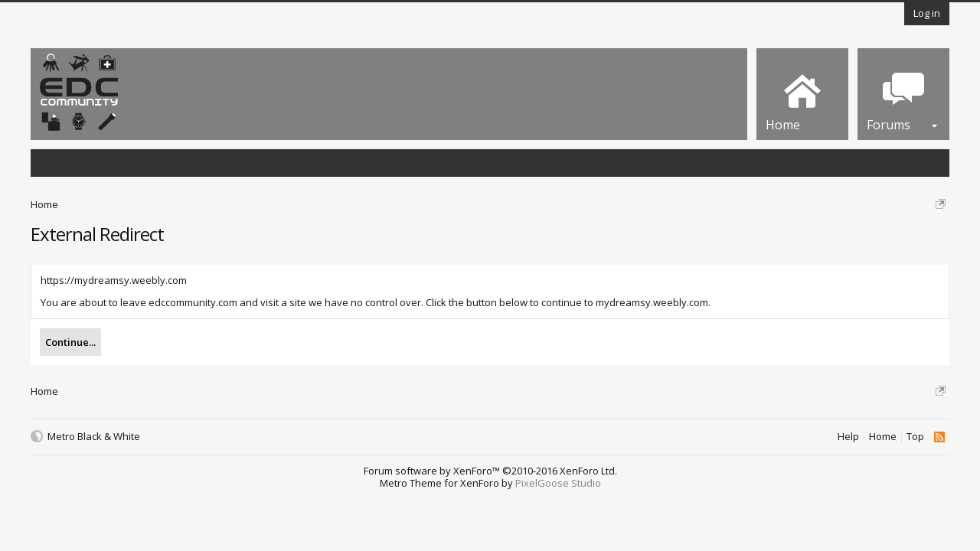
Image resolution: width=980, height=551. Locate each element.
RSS (939, 437)
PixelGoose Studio (558, 483)
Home (883, 437)
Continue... (70, 342)
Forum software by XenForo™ (490, 471)
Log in (927, 13)
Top (915, 437)
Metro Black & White (94, 437)
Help (848, 437)
